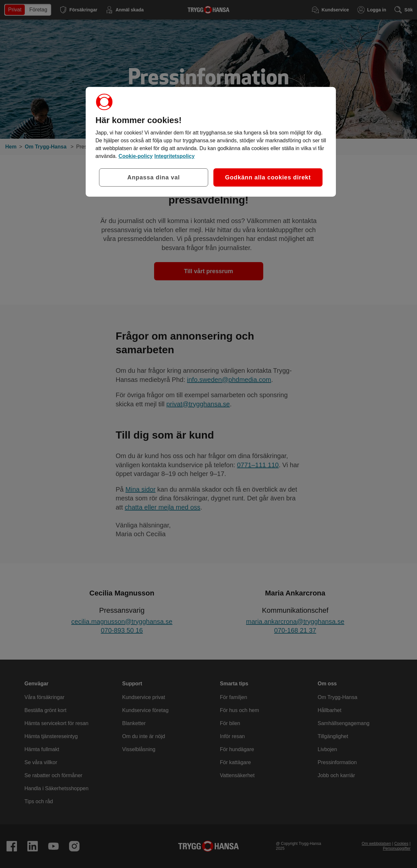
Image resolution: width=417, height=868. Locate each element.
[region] (211, 142)
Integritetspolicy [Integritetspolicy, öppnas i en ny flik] (175, 156)
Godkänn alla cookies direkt (268, 177)
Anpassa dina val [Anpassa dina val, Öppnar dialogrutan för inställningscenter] (154, 177)
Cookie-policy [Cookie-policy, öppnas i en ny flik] (136, 156)
